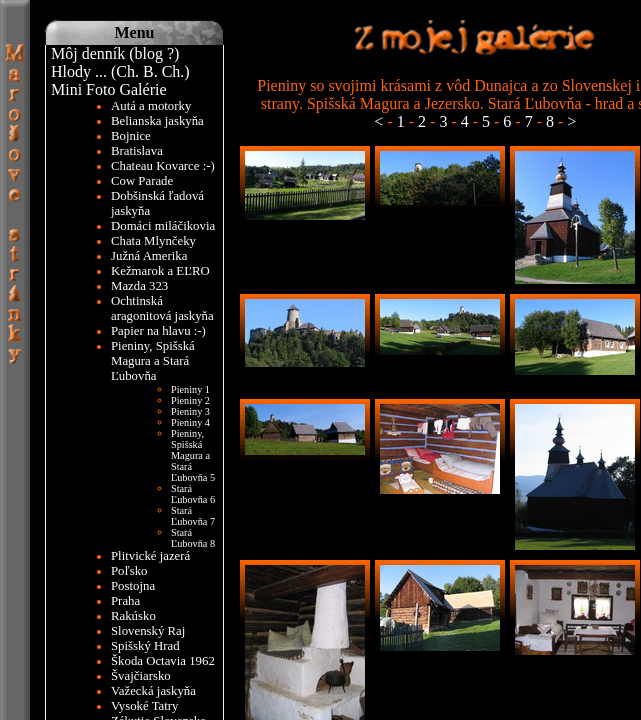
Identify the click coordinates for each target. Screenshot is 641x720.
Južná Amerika (149, 256)
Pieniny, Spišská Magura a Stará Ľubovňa (153, 361)
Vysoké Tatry (144, 706)
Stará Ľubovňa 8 (193, 538)
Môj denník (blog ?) (115, 53)
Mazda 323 (139, 286)
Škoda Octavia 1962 (163, 661)
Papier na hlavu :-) (158, 331)
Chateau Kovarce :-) (163, 166)
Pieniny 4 (190, 422)
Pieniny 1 (190, 389)
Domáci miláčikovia (163, 226)
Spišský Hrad (145, 646)
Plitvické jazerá (150, 556)
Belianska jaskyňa (157, 121)
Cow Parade (142, 181)
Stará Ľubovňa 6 (193, 494)
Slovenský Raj (148, 631)
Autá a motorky (151, 106)
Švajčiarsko (141, 676)
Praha (125, 601)
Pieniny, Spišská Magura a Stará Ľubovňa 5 (193, 455)
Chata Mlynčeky (153, 241)
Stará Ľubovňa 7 (193, 516)
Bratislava (137, 151)
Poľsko (129, 571)
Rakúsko (133, 616)
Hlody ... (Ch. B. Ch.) (120, 71)
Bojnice (131, 136)
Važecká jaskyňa (153, 691)
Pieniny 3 (190, 411)
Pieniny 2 (190, 400)
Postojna (133, 586)
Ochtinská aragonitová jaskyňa (162, 308)
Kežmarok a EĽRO (160, 271)
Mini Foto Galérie (109, 89)
